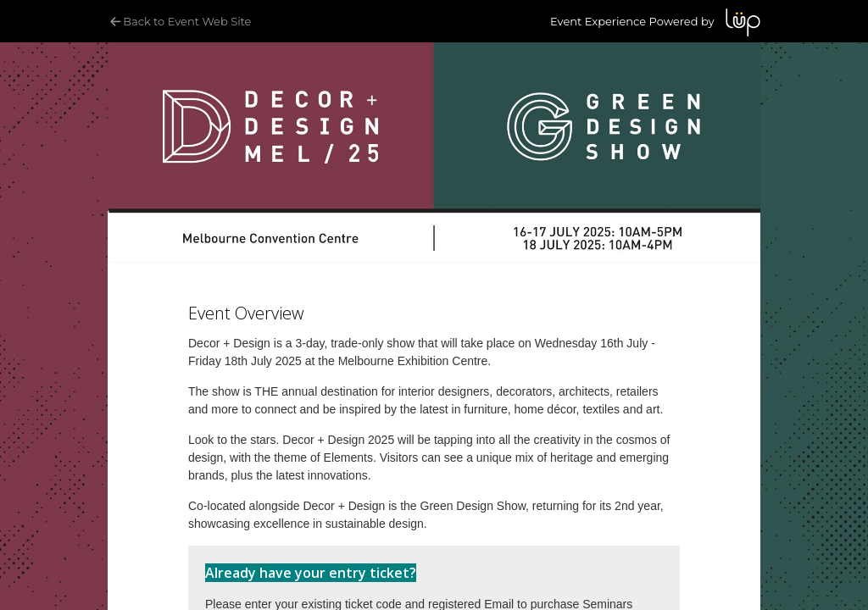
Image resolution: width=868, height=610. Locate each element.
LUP (743, 22)
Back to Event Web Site (179, 21)
